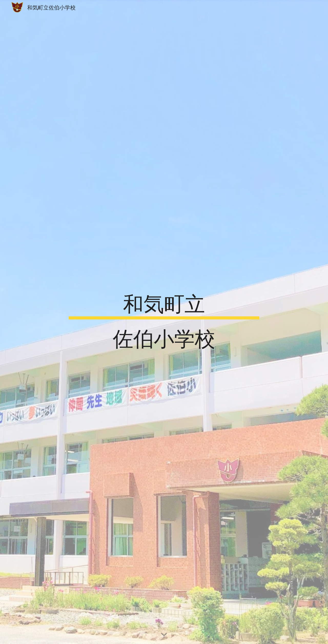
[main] (164, 322)
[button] (164, 635)
